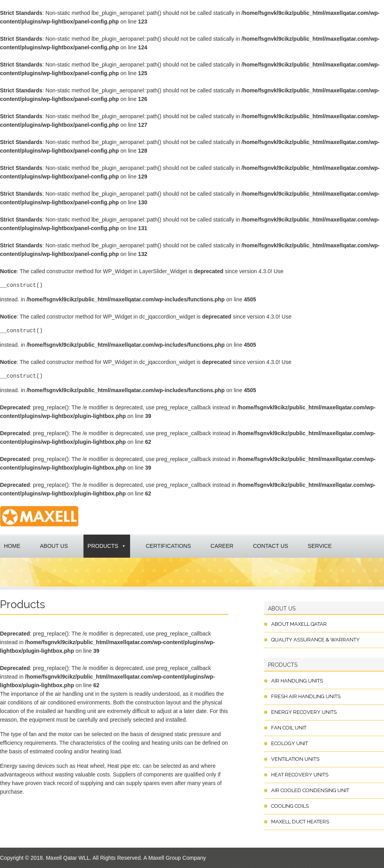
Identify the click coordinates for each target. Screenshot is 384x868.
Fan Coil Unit (289, 728)
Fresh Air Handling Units (306, 696)
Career (222, 546)
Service (320, 546)
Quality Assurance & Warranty (315, 640)
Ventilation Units (295, 759)
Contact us (271, 546)
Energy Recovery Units (304, 712)
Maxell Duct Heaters (300, 822)
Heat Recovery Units (300, 775)
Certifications (168, 546)
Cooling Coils (290, 806)
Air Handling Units (297, 681)
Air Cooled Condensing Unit (310, 790)
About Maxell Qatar (299, 624)
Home (12, 546)
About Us (54, 546)
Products (103, 546)
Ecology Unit (290, 743)
